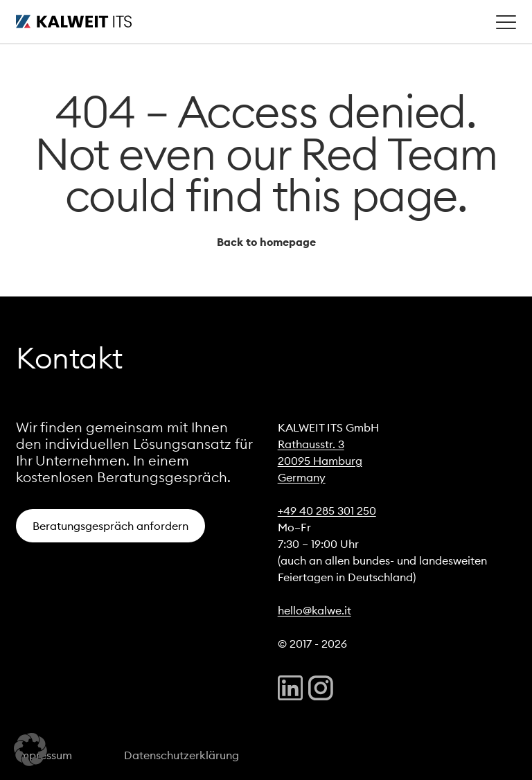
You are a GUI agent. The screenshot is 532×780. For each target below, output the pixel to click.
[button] (30, 750)
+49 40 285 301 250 (327, 511)
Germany (302, 477)
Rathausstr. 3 (311, 444)
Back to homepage (266, 242)
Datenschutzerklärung (181, 755)
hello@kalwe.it (314, 610)
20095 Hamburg (320, 461)
